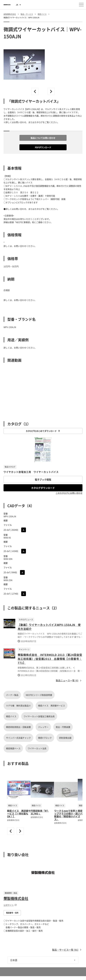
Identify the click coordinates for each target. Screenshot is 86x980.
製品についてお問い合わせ (43, 138)
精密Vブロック (45, 738)
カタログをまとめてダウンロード (43, 431)
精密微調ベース (13, 748)
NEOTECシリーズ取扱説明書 (39, 695)
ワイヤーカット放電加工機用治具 (39, 716)
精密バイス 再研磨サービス (52, 706)
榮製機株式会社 (16, 898)
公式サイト (10, 905)
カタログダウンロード (43, 488)
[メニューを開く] (81, 5)
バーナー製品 (12, 695)
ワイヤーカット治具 (37, 748)
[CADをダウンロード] (24, 530)
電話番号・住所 (12, 913)
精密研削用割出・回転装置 (18, 727)
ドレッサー (43, 727)
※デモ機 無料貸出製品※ (18, 706)
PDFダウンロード (43, 147)
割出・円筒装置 (63, 727)
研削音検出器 (65, 738)
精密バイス (11, 716)
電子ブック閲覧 (43, 480)
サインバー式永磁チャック (18, 738)
